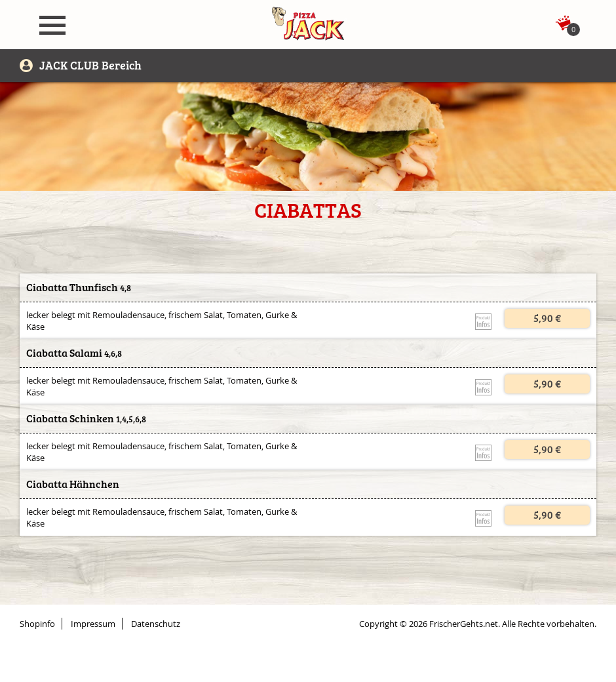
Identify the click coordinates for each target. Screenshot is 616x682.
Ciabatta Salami (64, 353)
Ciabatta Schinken (70, 419)
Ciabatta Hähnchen (73, 484)
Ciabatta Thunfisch (72, 288)
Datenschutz (156, 624)
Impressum (93, 624)
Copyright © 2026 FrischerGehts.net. (430, 624)
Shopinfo (37, 624)
